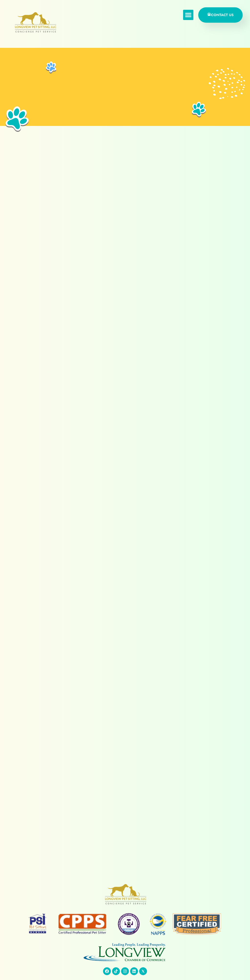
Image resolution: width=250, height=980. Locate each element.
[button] (187, 15)
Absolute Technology (221, 965)
